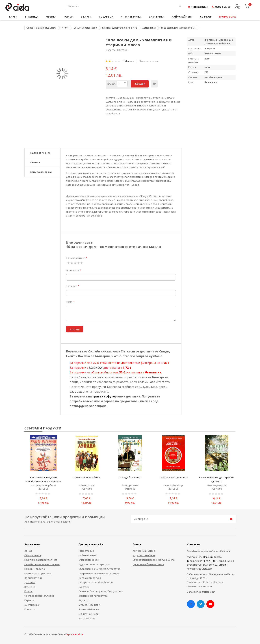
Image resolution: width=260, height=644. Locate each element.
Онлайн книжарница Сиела (41, 28)
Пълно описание (40, 153)
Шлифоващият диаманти (173, 477)
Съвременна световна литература (99, 573)
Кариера (29, 600)
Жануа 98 (122, 50)
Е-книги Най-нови (89, 614)
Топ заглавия (86, 551)
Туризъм (84, 587)
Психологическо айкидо (87, 477)
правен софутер (105, 396)
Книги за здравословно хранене (120, 28)
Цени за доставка (41, 172)
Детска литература (90, 578)
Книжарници (200, 7)
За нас (28, 551)
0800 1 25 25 (223, 7)
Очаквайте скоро (89, 560)
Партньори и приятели (38, 573)
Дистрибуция (32, 605)
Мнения (35, 162)
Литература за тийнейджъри (96, 582)
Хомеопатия (149, 28)
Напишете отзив (149, 61)
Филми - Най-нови (89, 609)
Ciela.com (225, 551)
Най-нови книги (88, 555)
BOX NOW (96, 368)
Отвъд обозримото (130, 477)
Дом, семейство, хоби (85, 28)
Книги (65, 28)
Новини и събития (35, 569)
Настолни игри (87, 618)
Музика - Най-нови (89, 605)
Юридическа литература (93, 596)
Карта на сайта (74, 634)
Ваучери (84, 600)
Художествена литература (94, 564)
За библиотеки (33, 578)
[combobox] (125, 6)
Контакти (30, 609)
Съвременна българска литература (99, 569)
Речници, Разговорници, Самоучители (101, 591)
